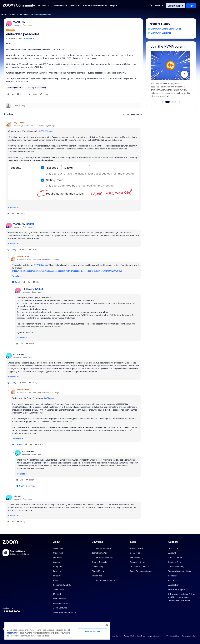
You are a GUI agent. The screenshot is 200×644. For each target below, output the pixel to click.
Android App (97, 576)
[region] (57, 631)
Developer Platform (62, 603)
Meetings (24, 15)
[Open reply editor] (73, 106)
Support (173, 542)
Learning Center (175, 562)
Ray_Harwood (19, 123)
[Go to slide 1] (163, 102)
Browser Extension (100, 562)
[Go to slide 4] (176, 102)
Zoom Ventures (60, 608)
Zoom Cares (59, 590)
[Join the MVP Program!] (171, 73)
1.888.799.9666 (11, 612)
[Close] (107, 625)
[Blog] (4, 629)
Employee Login (189, 636)
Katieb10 (17, 496)
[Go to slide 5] (179, 102)
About (57, 542)
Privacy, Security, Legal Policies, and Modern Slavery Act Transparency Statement (182, 597)
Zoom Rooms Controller (102, 558)
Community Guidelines (161, 33)
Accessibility (174, 585)
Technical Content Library (180, 571)
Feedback (173, 576)
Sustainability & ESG (62, 585)
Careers (57, 562)
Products (14, 15)
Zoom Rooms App (100, 553)
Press (56, 580)
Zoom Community (176, 567)
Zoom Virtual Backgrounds (103, 580)
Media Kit (57, 594)
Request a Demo (137, 562)
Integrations (59, 567)
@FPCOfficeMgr (46, 131)
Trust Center (116, 636)
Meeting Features (15, 88)
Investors (57, 576)
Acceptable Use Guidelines (134, 636)
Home (4, 15)
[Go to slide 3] (172, 102)
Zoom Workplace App (101, 548)
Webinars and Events (139, 567)
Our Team (58, 558)
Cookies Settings (173, 636)
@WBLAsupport (50, 398)
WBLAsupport (19, 354)
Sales (133, 542)
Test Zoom (173, 548)
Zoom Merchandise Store (64, 612)
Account (172, 553)
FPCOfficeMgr (19, 22)
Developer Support (177, 590)
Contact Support (175, 6)
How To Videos (60, 599)
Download (97, 542)
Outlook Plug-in (98, 567)
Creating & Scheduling (37, 88)
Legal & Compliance (156, 636)
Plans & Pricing (137, 558)
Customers (58, 553)
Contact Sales (136, 553)
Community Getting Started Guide (166, 29)
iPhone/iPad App (99, 571)
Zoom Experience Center (141, 571)
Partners (57, 571)
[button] (30, 39)
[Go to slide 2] (167, 102)
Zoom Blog (58, 548)
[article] (73, 169)
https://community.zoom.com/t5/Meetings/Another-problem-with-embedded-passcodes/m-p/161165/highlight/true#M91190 (67, 271)
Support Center (175, 558)
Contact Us (173, 580)
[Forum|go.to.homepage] (19, 6)
